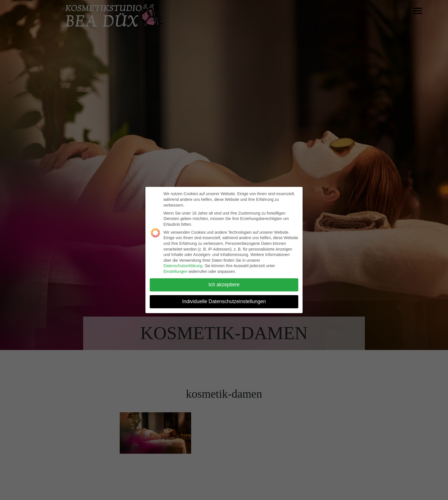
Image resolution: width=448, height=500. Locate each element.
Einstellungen (175, 271)
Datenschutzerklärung (183, 266)
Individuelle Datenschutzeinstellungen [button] (224, 301)
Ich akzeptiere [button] (224, 285)
